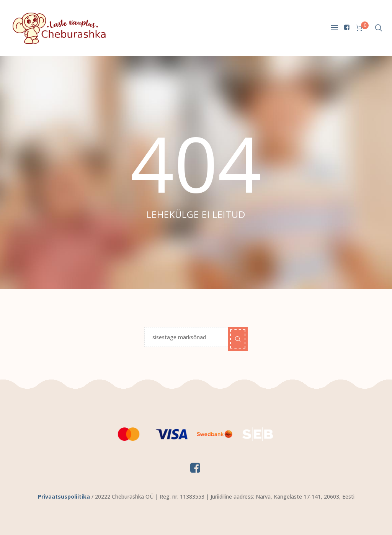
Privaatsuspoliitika (64, 497)
